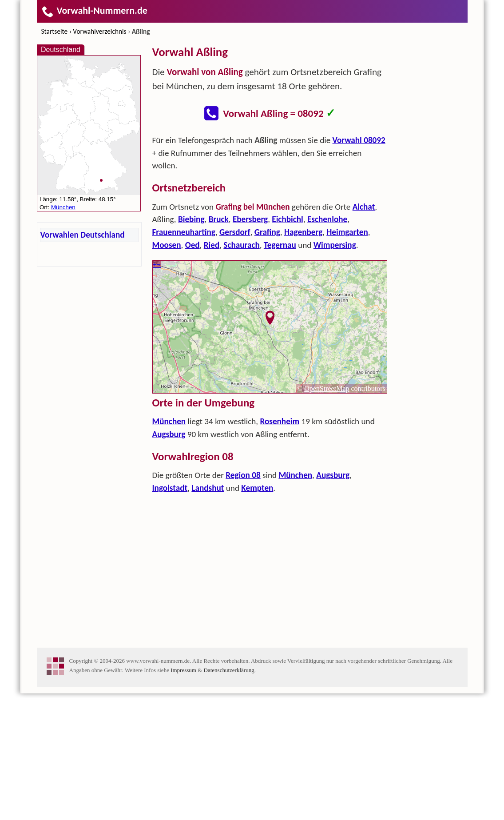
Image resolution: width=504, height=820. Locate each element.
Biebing (191, 346)
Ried (212, 372)
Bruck (219, 346)
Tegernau (280, 372)
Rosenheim (280, 548)
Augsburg (169, 561)
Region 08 (243, 602)
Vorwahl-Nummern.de (94, 10)
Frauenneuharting (184, 359)
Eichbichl (287, 346)
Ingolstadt (170, 615)
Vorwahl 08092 (359, 267)
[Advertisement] (270, 194)
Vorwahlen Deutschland (83, 235)
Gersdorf (235, 359)
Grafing (267, 359)
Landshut (208, 615)
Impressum (183, 797)
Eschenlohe (327, 346)
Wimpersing (335, 372)
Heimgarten (347, 359)
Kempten (257, 615)
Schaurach (241, 372)
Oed (192, 372)
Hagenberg (303, 359)
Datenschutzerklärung (229, 797)
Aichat (364, 333)
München (169, 548)
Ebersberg (250, 346)
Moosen (167, 372)
